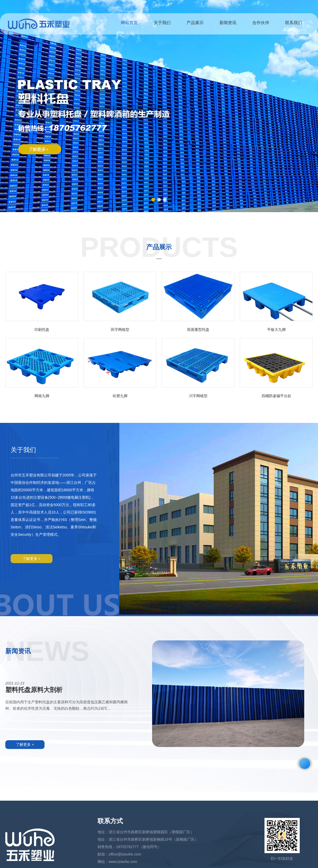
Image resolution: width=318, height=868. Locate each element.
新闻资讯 (228, 23)
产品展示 (195, 23)
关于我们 (162, 23)
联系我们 (294, 23)
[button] (153, 200)
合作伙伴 (261, 23)
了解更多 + (32, 559)
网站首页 (129, 23)
